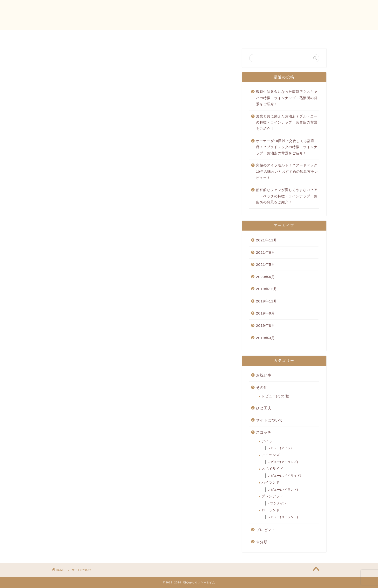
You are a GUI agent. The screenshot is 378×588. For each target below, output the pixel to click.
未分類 (262, 542)
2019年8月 (266, 325)
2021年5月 (266, 264)
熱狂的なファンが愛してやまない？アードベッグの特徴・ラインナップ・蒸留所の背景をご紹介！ (287, 196)
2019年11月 (267, 301)
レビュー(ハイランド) (283, 490)
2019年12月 (267, 289)
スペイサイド (272, 469)
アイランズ (271, 455)
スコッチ (264, 432)
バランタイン (277, 503)
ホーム (138, 36)
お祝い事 (264, 375)
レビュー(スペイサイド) (284, 476)
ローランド (271, 510)
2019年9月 (266, 313)
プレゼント (266, 530)
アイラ (267, 441)
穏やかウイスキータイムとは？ (218, 36)
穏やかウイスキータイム (189, 15)
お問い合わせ (168, 36)
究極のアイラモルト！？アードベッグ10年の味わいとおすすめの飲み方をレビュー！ (287, 171)
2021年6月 (266, 252)
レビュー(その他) (276, 396)
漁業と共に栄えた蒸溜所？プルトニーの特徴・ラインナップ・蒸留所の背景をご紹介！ (287, 123)
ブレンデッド (272, 496)
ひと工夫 (264, 408)
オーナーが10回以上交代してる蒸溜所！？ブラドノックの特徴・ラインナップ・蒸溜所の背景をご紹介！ (287, 147)
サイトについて (270, 420)
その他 (262, 387)
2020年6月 (266, 277)
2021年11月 (267, 240)
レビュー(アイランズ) (283, 462)
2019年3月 (266, 338)
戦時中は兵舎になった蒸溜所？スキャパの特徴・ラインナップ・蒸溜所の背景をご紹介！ (287, 98)
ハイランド (271, 482)
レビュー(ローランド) (283, 517)
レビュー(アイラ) (280, 448)
